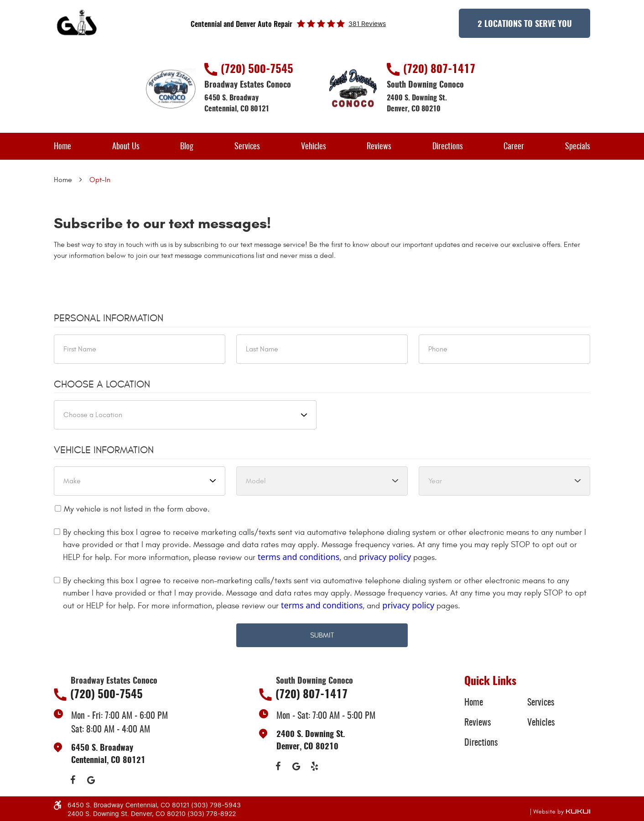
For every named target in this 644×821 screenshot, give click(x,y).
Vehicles (314, 147)
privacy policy (385, 557)
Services (247, 147)
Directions (448, 147)
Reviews (379, 147)
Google (91, 780)
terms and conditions (299, 557)
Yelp (314, 766)
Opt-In (100, 180)
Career (514, 147)
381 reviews (367, 24)
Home (62, 147)
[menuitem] (62, 146)
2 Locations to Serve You (525, 25)
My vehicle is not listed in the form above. (137, 509)
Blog (187, 147)
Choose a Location (102, 384)
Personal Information (109, 318)
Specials (578, 147)
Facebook (73, 780)
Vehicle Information (104, 450)
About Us (126, 147)
